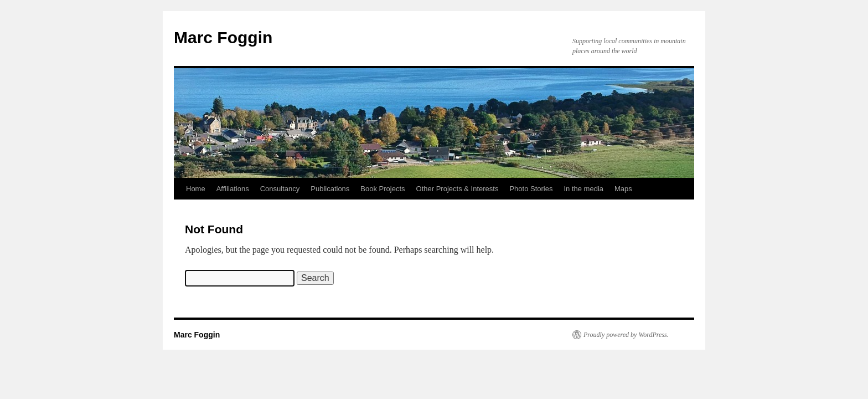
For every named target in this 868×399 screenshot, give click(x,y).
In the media (583, 189)
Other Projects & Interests (458, 189)
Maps (623, 189)
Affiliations (233, 189)
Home (196, 189)
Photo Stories (531, 189)
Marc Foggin (223, 37)
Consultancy (280, 189)
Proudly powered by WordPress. (626, 335)
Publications (330, 189)
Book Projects (383, 189)
